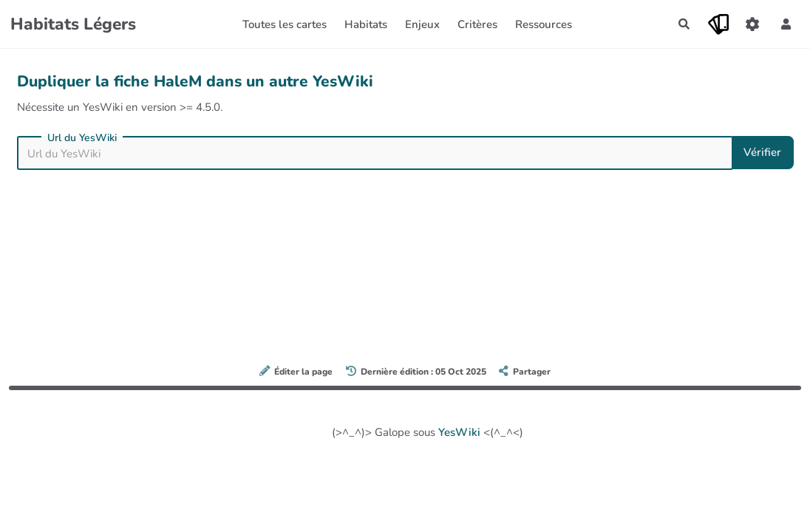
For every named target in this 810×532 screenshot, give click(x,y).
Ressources (544, 24)
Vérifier (762, 152)
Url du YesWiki (82, 138)
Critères (477, 24)
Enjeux (422, 24)
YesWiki (459, 432)
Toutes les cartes (285, 24)
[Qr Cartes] (718, 24)
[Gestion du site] (752, 24)
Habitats (366, 24)
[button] (786, 24)
